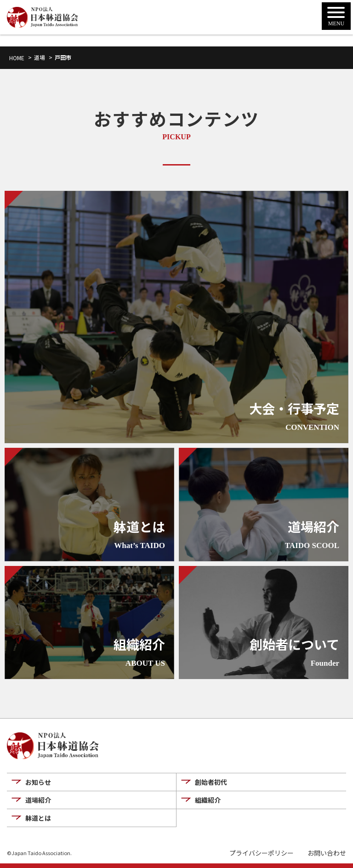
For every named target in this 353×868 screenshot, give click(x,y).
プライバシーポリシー (262, 853)
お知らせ (38, 782)
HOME (17, 58)
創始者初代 (211, 782)
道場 (40, 57)
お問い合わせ (327, 853)
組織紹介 (208, 800)
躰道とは (38, 818)
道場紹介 (38, 800)
